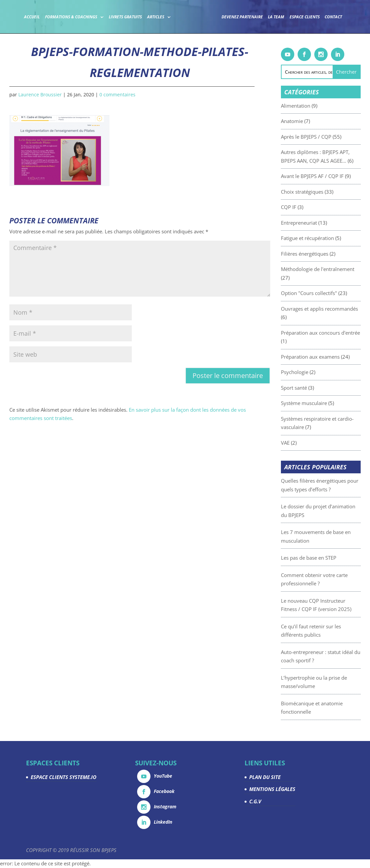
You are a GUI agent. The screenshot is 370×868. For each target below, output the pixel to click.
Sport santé (308, 388)
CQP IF (303, 207)
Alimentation (310, 106)
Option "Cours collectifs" (323, 293)
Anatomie (306, 121)
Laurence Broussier (40, 94)
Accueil (32, 17)
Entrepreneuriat (313, 223)
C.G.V (255, 801)
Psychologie (309, 372)
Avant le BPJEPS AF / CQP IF (327, 176)
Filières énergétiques (319, 254)
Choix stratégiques (316, 192)
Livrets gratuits (125, 17)
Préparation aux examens (325, 357)
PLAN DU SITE (265, 777)
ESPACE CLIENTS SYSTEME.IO (64, 777)
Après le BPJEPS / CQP (320, 137)
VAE (300, 443)
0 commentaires (117, 94)
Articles (156, 17)
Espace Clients (305, 17)
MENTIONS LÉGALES (272, 789)
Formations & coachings (71, 17)
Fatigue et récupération (322, 238)
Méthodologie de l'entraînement (332, 269)
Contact (333, 17)
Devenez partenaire (242, 17)
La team (276, 17)
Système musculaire (318, 403)
